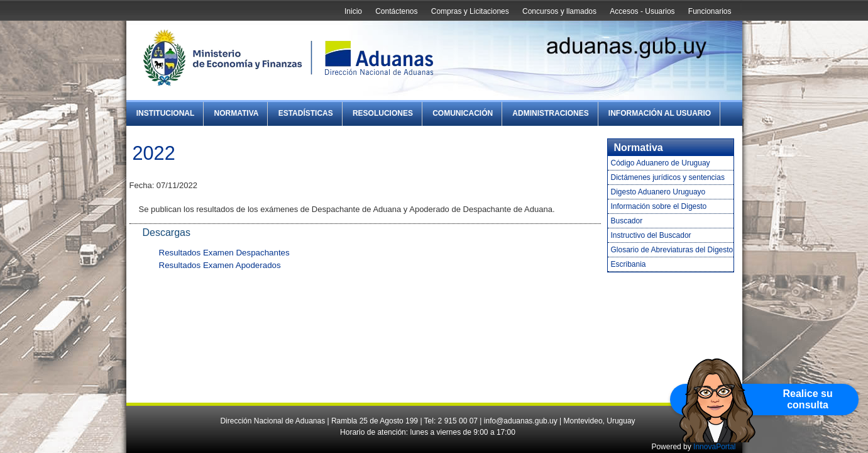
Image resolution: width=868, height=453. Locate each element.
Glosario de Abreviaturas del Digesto (672, 250)
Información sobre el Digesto (659, 206)
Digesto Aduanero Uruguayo (658, 192)
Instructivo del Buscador (651, 235)
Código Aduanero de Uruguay (661, 163)
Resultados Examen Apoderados (220, 265)
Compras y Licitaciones (470, 11)
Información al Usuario (660, 113)
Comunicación (463, 113)
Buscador (627, 221)
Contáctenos (396, 11)
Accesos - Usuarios (642, 11)
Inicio (353, 11)
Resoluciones (383, 113)
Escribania (629, 264)
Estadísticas (306, 113)
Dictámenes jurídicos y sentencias (668, 177)
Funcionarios (710, 11)
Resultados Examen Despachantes (224, 253)
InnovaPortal (714, 447)
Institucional (166, 113)
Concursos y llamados (559, 11)
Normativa (237, 113)
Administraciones (550, 113)
